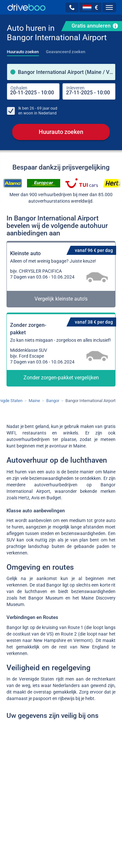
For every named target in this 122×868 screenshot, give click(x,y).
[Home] (27, 7)
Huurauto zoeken (61, 132)
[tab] (23, 50)
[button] (72, 7)
